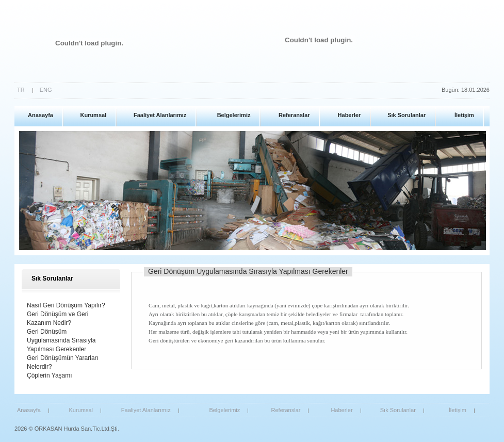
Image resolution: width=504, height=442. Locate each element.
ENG (46, 90)
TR (21, 90)
